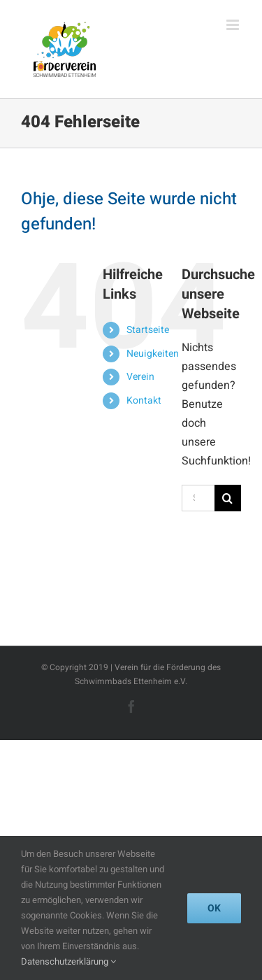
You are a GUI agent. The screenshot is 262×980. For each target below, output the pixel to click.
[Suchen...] (198, 498)
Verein (140, 377)
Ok (214, 908)
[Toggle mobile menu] (234, 25)
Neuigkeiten (153, 354)
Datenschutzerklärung (68, 961)
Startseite (148, 330)
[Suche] (228, 498)
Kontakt (144, 400)
